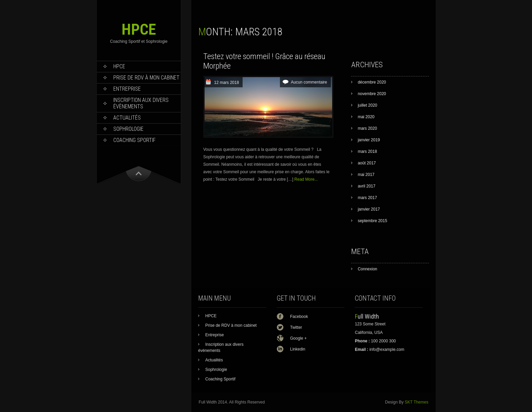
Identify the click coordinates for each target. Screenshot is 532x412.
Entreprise (127, 89)
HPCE (139, 29)
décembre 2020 (372, 82)
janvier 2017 (369, 209)
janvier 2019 (369, 140)
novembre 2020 (372, 94)
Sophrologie (128, 129)
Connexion (367, 269)
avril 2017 (366, 186)
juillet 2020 (367, 105)
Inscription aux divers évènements (141, 103)
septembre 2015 (372, 221)
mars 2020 (367, 128)
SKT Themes (417, 402)
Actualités (127, 118)
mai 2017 (366, 175)
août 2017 (367, 163)
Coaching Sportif (135, 140)
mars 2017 (367, 198)
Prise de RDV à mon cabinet (146, 78)
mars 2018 (367, 151)
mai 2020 (366, 117)
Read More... (306, 179)
